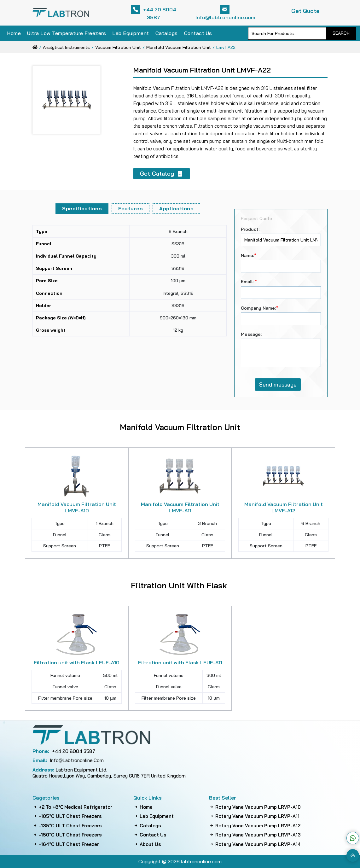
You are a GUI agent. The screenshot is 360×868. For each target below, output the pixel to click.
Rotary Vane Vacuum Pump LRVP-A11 (254, 816)
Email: (249, 282)
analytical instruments (66, 47)
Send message (278, 384)
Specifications (82, 208)
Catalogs (167, 33)
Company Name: (259, 308)
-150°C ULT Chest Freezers (67, 835)
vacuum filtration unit (118, 47)
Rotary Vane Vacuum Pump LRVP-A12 (255, 826)
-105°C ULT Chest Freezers (67, 816)
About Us (147, 844)
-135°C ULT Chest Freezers (67, 826)
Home (14, 33)
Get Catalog (162, 174)
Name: (249, 255)
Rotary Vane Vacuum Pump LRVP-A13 (255, 835)
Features (131, 208)
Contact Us (198, 33)
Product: (250, 229)
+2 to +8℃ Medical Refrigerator (72, 807)
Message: (251, 334)
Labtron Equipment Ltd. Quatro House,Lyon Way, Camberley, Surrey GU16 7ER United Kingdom (109, 773)
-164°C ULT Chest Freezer (66, 844)
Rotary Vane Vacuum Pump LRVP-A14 (255, 844)
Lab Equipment (131, 33)
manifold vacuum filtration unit (179, 47)
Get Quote (305, 11)
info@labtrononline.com (68, 760)
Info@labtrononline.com (225, 13)
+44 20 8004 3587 (154, 13)
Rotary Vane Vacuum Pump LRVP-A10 (255, 807)
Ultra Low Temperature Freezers (67, 33)
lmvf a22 (226, 47)
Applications (176, 208)
